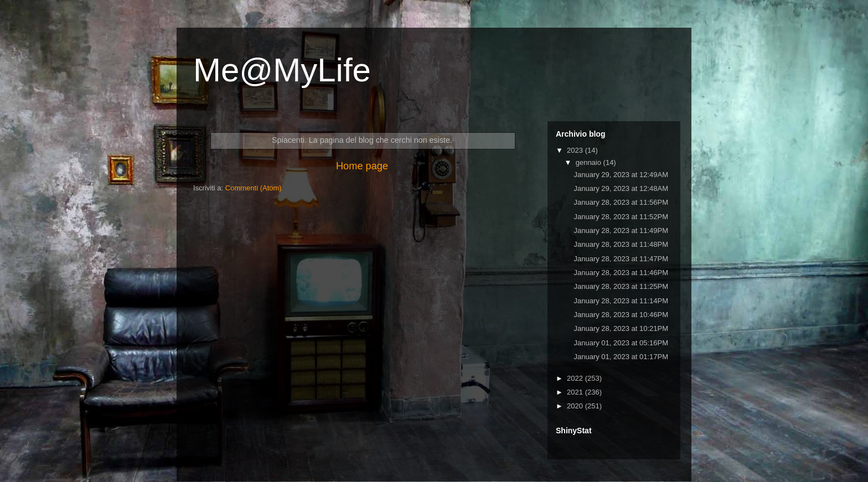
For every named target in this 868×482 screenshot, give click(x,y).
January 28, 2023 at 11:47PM (621, 259)
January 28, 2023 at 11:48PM (621, 244)
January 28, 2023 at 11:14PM (621, 301)
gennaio (590, 162)
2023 (576, 150)
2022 (576, 378)
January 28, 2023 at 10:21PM (621, 328)
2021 (576, 392)
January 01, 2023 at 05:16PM (621, 343)
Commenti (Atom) (254, 188)
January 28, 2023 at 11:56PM (621, 202)
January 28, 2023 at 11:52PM (621, 217)
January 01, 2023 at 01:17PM (621, 357)
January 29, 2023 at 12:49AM (621, 175)
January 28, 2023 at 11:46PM (621, 273)
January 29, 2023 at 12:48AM (621, 188)
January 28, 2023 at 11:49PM (621, 230)
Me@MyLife (282, 70)
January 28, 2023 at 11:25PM (621, 286)
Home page (362, 166)
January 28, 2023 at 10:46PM (621, 315)
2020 (576, 406)
